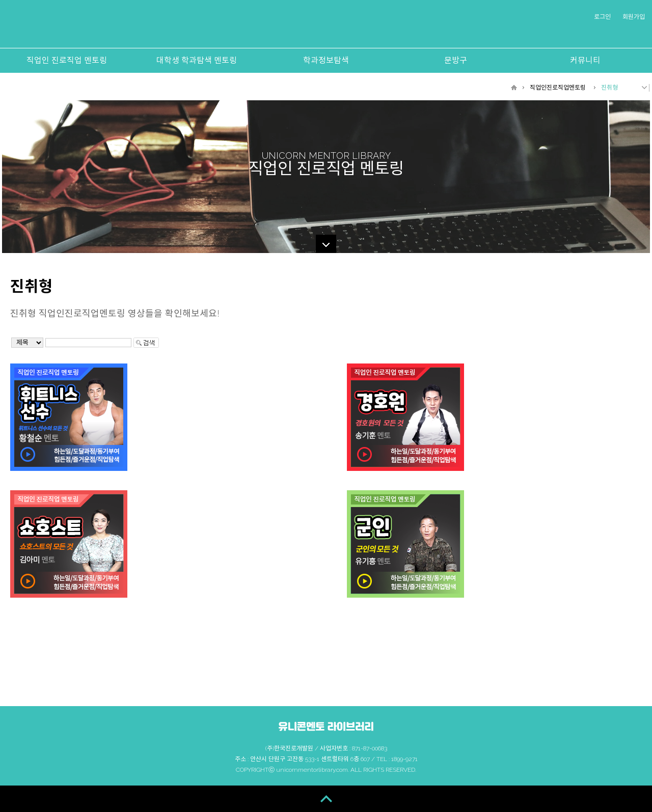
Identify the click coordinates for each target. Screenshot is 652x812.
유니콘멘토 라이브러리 (325, 26)
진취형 (609, 88)
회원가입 (634, 17)
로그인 (602, 17)
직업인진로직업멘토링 (558, 88)
